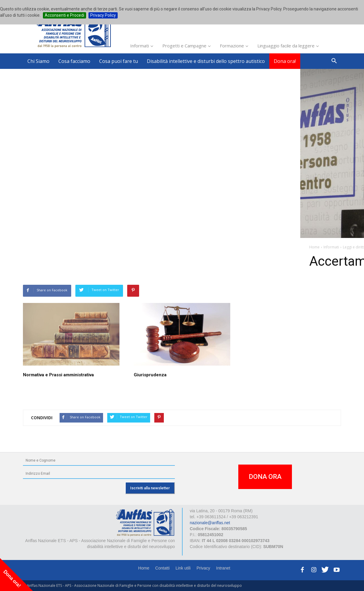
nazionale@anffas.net (210, 523)
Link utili (183, 568)
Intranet (223, 568)
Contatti (162, 568)
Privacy (203, 568)
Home (144, 568)
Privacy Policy (103, 15)
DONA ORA (265, 477)
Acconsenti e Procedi (64, 15)
